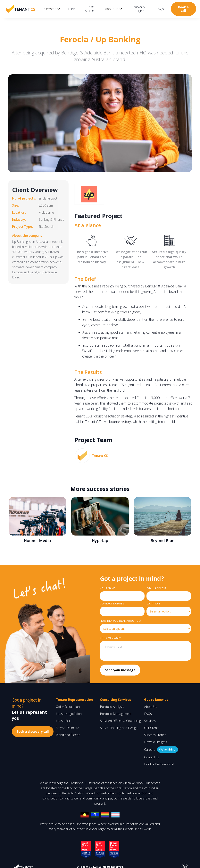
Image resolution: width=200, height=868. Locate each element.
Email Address (156, 588)
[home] (21, 9)
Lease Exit (63, 721)
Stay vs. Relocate (67, 728)
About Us (151, 707)
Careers (150, 750)
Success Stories (155, 735)
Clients (71, 9)
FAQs (160, 9)
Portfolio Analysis (112, 707)
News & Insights (139, 9)
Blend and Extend (68, 735)
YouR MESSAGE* (110, 638)
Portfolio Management (116, 714)
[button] (52, 9)
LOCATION (153, 604)
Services (150, 721)
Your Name (108, 588)
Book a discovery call (33, 732)
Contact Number (112, 604)
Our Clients (152, 728)
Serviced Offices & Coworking (120, 721)
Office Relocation (68, 707)
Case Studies (90, 9)
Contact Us (152, 757)
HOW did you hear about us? (121, 621)
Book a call (183, 9)
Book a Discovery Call (159, 764)
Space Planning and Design (119, 728)
